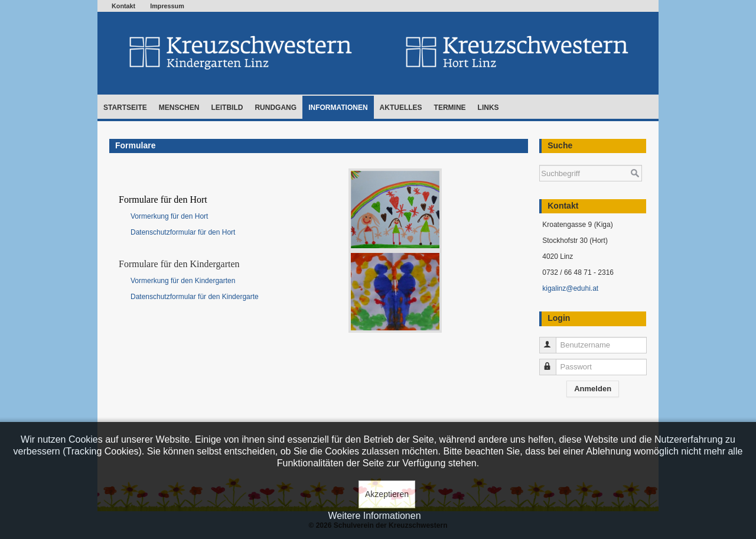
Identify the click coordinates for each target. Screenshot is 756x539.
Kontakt (123, 6)
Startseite (125, 108)
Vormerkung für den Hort (170, 216)
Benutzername (553, 340)
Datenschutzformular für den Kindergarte (195, 297)
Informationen (338, 108)
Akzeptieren (387, 494)
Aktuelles (401, 108)
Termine (450, 108)
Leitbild (227, 108)
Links (488, 108)
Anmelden (593, 389)
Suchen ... (540, 159)
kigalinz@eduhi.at (570, 288)
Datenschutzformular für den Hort (183, 232)
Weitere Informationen (374, 516)
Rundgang (276, 108)
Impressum (167, 6)
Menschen (179, 108)
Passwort (553, 362)
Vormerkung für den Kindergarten (183, 281)
